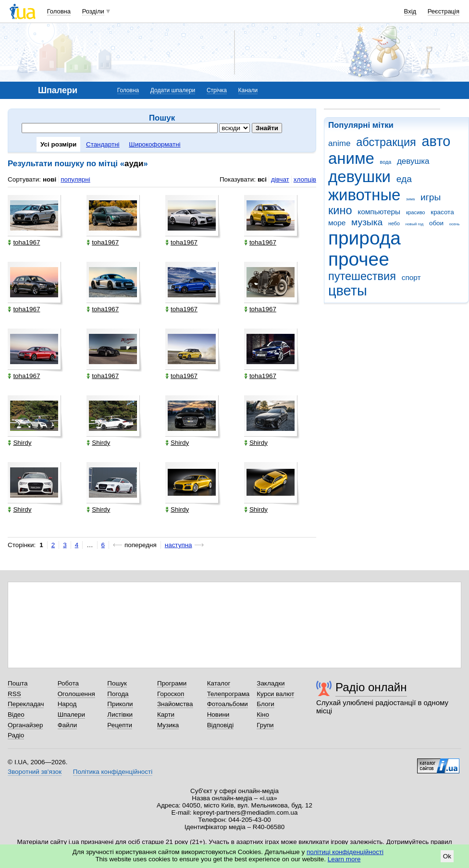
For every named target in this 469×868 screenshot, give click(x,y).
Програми (172, 683)
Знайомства (175, 704)
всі (262, 179)
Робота (68, 683)
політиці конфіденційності (345, 852)
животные (364, 195)
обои (436, 223)
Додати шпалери (173, 90)
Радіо (16, 735)
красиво (416, 212)
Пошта (18, 683)
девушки (359, 177)
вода (386, 162)
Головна (59, 11)
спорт (411, 277)
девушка (413, 161)
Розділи (93, 11)
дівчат (280, 179)
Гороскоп (171, 694)
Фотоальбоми (228, 704)
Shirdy (19, 443)
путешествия (362, 276)
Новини (218, 715)
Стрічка (217, 90)
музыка (367, 222)
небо (394, 223)
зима (410, 199)
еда (404, 179)
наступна (179, 545)
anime (339, 143)
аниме (351, 158)
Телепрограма (228, 694)
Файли (68, 725)
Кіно (263, 715)
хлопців (305, 179)
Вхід (410, 11)
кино (340, 210)
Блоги (265, 704)
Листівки (120, 715)
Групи (265, 725)
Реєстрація (444, 11)
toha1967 (24, 242)
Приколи (120, 704)
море (337, 223)
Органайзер (25, 725)
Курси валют (275, 694)
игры (431, 197)
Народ (67, 704)
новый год (414, 224)
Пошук (117, 683)
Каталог (219, 683)
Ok (447, 856)
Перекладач (26, 704)
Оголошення (76, 694)
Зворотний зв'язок (35, 772)
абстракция (386, 142)
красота (442, 212)
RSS (14, 694)
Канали (248, 90)
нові (49, 179)
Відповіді (221, 725)
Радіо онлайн (371, 687)
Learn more (344, 859)
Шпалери (71, 715)
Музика (168, 725)
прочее (359, 259)
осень (455, 224)
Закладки (271, 683)
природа (364, 238)
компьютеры (379, 212)
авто (436, 141)
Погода (118, 694)
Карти (166, 715)
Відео (16, 715)
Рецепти (120, 725)
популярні (75, 179)
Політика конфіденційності (113, 772)
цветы (348, 291)
